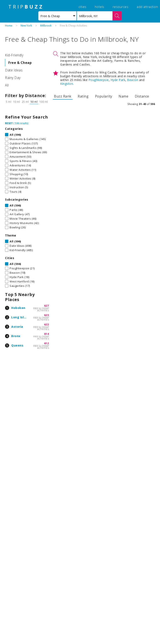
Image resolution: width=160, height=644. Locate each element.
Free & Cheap (20, 63)
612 (47, 343)
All (7, 85)
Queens (17, 345)
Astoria (17, 327)
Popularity (104, 96)
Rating (83, 96)
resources (121, 7)
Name (123, 96)
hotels (100, 7)
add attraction (147, 7)
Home (9, 26)
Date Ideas (14, 70)
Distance (142, 96)
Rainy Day (13, 78)
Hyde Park (118, 80)
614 (47, 334)
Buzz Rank (63, 96)
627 (47, 306)
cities (82, 7)
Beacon (133, 80)
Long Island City (24, 317)
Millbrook (46, 26)
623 (47, 315)
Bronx (16, 336)
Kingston (67, 84)
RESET (9, 123)
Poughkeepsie (99, 80)
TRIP (26, 7)
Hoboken (18, 308)
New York (26, 26)
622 (47, 325)
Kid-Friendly (14, 55)
